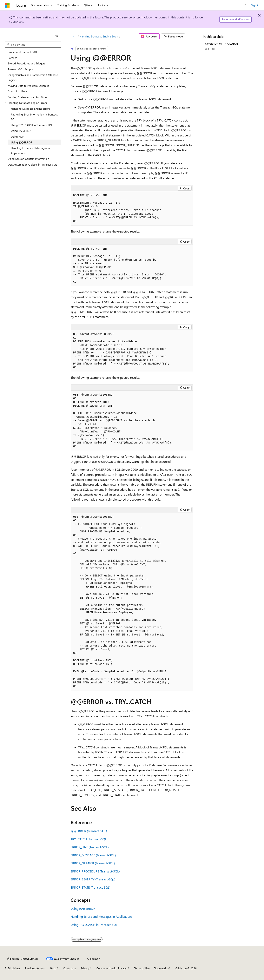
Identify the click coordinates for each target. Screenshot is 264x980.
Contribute (69, 968)
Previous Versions (35, 968)
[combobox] (33, 45)
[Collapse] (56, 36)
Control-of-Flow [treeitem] (17, 91)
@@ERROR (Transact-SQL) (89, 831)
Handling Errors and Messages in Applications (102, 916)
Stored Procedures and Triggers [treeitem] (26, 63)
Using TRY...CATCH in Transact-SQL (94, 925)
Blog (53, 968)
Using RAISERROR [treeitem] (22, 131)
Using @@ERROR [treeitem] (22, 142)
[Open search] (246, 5)
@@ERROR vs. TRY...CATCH (221, 44)
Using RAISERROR (83, 908)
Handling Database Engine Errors (99, 36)
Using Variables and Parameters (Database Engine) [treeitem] (33, 77)
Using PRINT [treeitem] (18, 137)
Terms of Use (142, 968)
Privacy (85, 968)
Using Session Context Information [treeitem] (28, 159)
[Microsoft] (7, 5)
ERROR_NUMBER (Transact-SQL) (93, 863)
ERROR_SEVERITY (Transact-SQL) (93, 879)
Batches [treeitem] (12, 58)
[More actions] (190, 36)
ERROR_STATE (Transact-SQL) (91, 887)
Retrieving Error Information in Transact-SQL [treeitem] (35, 117)
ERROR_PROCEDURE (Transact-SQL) (95, 871)
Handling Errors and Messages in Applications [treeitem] (30, 151)
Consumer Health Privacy (112, 968)
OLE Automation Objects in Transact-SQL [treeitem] (33, 164)
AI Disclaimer (12, 968)
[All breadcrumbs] (74, 36)
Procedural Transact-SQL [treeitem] (23, 52)
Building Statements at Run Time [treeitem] (27, 97)
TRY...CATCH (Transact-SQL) (89, 839)
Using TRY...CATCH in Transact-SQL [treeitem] (32, 125)
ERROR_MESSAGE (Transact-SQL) (93, 855)
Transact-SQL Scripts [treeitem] (20, 69)
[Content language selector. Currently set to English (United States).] (22, 959)
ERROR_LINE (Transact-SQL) (90, 847)
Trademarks (161, 968)
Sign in (255, 5)
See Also (210, 49)
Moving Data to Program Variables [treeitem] (28, 86)
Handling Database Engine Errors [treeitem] (30, 109)
